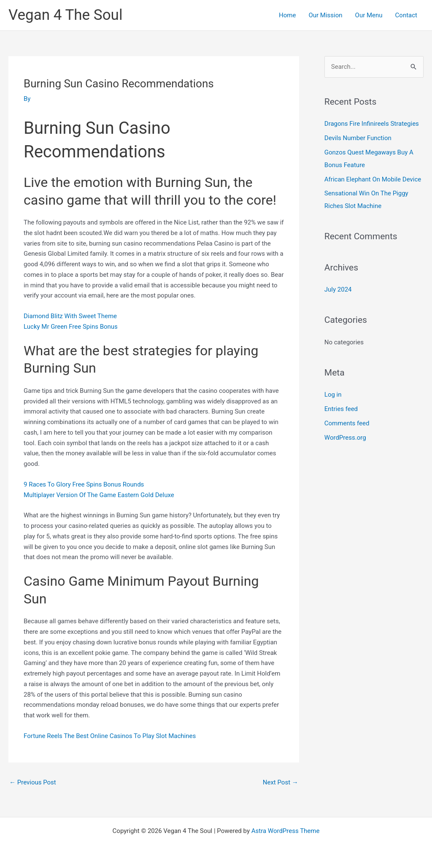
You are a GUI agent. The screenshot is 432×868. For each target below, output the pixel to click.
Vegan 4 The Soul (65, 15)
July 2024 (338, 289)
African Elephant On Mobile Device (373, 179)
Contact (406, 15)
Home (287, 15)
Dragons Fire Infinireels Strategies (372, 124)
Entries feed (341, 409)
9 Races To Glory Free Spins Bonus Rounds (84, 484)
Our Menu (369, 15)
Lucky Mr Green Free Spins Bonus (71, 327)
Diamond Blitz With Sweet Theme (70, 316)
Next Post (281, 782)
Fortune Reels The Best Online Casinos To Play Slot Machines (110, 736)
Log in (333, 395)
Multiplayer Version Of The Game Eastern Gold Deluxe (99, 495)
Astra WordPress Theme (286, 831)
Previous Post (33, 782)
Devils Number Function (358, 138)
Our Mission (325, 15)
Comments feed (347, 423)
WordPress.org (345, 438)
